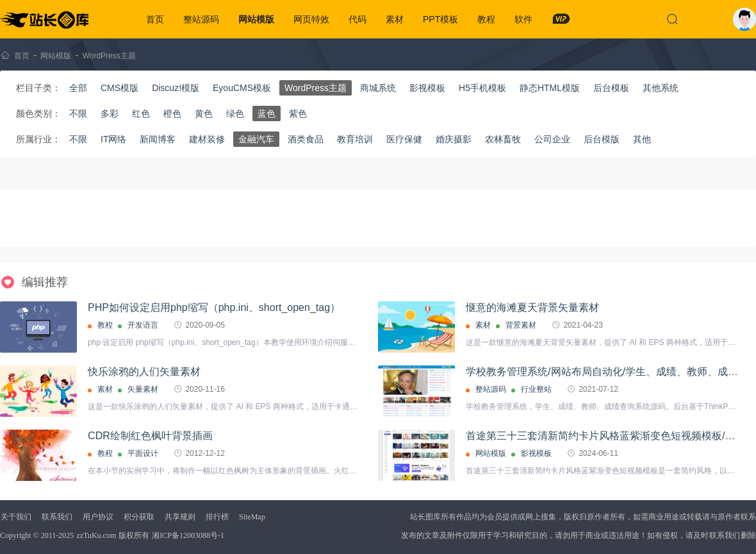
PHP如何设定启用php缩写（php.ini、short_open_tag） (214, 307)
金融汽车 (256, 139)
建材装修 (207, 139)
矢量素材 (143, 389)
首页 (155, 19)
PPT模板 (440, 19)
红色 (141, 113)
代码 (357, 19)
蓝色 (267, 113)
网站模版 (256, 19)
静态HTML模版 (550, 88)
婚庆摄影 (454, 139)
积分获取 (139, 517)
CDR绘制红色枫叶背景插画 (150, 436)
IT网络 (113, 139)
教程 (486, 19)
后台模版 (602, 139)
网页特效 (311, 19)
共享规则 (180, 517)
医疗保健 (404, 139)
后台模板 (611, 88)
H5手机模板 (482, 88)
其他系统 (661, 88)
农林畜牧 (503, 139)
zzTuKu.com (96, 535)
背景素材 (521, 325)
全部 (78, 88)
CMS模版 (119, 88)
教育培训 (355, 139)
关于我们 (16, 517)
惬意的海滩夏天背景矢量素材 (532, 307)
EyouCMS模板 (242, 88)
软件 (523, 19)
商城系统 (378, 88)
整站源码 (201, 19)
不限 (78, 113)
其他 (642, 139)
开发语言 (143, 325)
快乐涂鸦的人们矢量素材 (144, 372)
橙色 (172, 113)
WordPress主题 (109, 56)
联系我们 (57, 517)
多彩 (110, 113)
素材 (395, 19)
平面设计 (143, 453)
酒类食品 (306, 139)
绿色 (235, 113)
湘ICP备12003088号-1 (188, 535)
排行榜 (217, 517)
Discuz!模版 (176, 88)
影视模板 (427, 88)
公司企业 (552, 139)
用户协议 (98, 517)
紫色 (298, 113)
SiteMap (252, 517)
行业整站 (536, 389)
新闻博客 (158, 139)
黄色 (204, 113)
